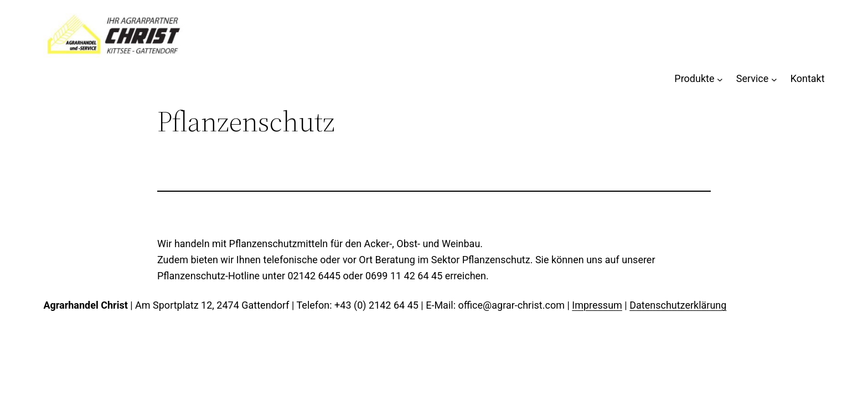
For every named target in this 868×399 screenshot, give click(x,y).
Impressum (597, 305)
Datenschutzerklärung (678, 305)
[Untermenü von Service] (774, 79)
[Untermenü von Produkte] (720, 79)
